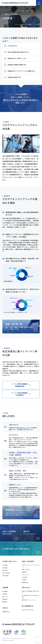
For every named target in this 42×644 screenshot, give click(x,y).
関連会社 (5, 602)
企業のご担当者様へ (27, 24)
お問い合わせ (26, 587)
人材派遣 (24, 577)
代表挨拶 (5, 594)
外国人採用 (5, 576)
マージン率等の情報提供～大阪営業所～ (20, 394)
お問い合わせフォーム (23, 428)
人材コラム (6, 612)
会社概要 (5, 591)
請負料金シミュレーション (32, 535)
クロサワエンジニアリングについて (31, 566)
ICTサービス (25, 575)
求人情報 (5, 565)
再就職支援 (25, 582)
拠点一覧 (5, 596)
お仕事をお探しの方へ (10, 561)
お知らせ (5, 608)
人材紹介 (24, 580)
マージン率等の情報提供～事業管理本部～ (20, 385)
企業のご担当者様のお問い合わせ (10, 535)
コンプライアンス (28, 610)
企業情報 (5, 587)
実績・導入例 (26, 569)
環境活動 (5, 599)
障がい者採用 (6, 573)
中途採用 (5, 568)
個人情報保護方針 (28, 606)
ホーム (17, 24)
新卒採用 (5, 570)
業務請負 (24, 572)
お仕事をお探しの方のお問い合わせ (21, 551)
